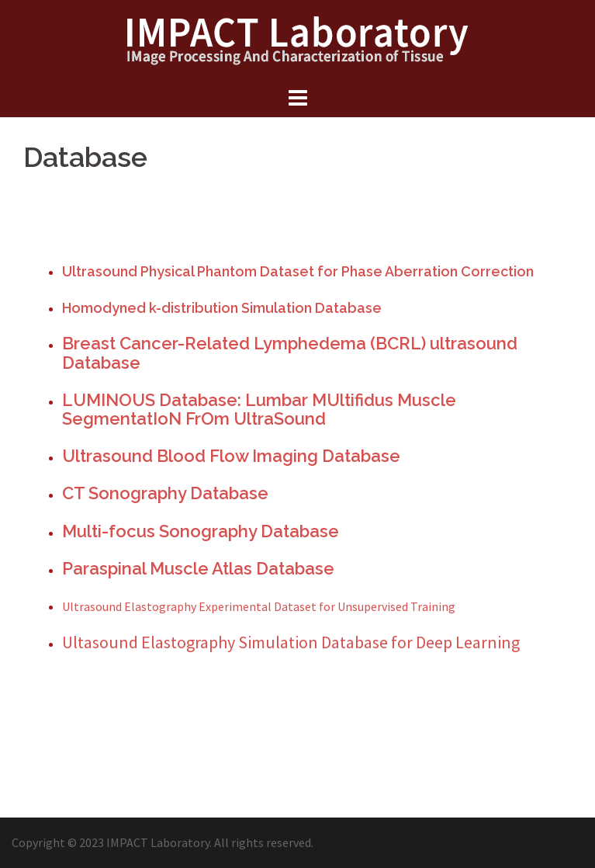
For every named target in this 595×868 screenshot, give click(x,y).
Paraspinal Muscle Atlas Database (198, 568)
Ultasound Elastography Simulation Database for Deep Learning (291, 642)
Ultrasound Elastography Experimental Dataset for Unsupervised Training (259, 606)
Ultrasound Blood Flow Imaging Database (231, 456)
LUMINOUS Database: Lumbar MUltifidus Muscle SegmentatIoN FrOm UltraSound (259, 409)
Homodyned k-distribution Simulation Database (222, 308)
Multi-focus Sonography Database (201, 531)
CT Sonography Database (165, 493)
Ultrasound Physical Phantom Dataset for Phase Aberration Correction (298, 271)
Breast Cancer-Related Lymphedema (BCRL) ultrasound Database (290, 352)
